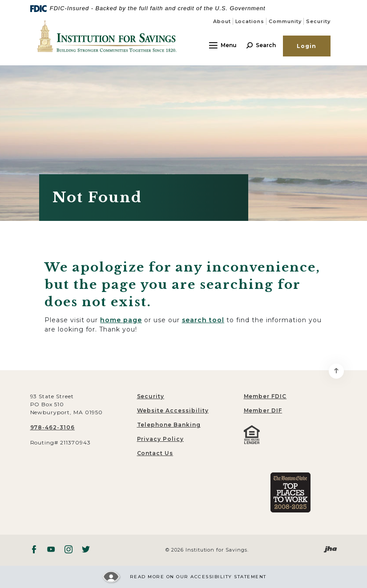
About (222, 21)
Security (318, 21)
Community (285, 21)
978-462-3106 (53, 427)
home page (121, 320)
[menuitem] (290, 396)
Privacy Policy (160, 439)
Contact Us (155, 453)
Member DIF (263, 410)
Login (307, 46)
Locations (250, 21)
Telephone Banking (169, 425)
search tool (203, 320)
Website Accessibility (173, 410)
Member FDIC (265, 396)
